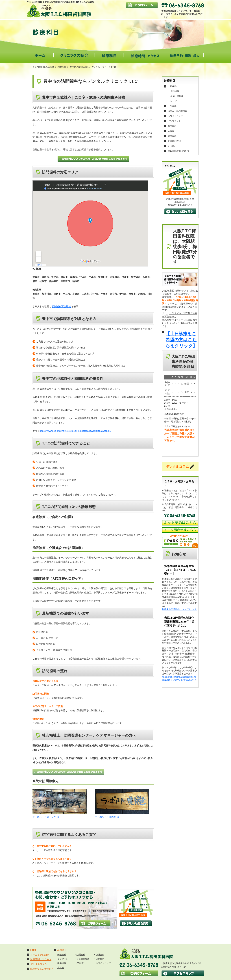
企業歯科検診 (174, 141)
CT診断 (171, 146)
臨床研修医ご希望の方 (42, 969)
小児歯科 (172, 106)
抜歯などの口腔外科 (178, 111)
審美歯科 (172, 126)
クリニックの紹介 (40, 955)
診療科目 (62, 950)
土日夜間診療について (179, 151)
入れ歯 (171, 131)
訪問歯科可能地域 (62, 306)
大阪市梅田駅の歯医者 (43, 67)
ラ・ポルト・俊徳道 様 (107, 817)
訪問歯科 (62, 67)
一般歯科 (172, 86)
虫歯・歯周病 (177, 96)
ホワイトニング (175, 116)
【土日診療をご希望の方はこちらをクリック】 (181, 340)
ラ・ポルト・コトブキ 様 (46, 817)
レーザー (175, 101)
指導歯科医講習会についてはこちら (179, 609)
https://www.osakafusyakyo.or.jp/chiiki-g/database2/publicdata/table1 (75, 431)
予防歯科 (175, 91)
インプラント (174, 121)
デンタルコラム (39, 964)
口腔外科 (100, 959)
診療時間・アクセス (41, 959)
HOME (34, 950)
